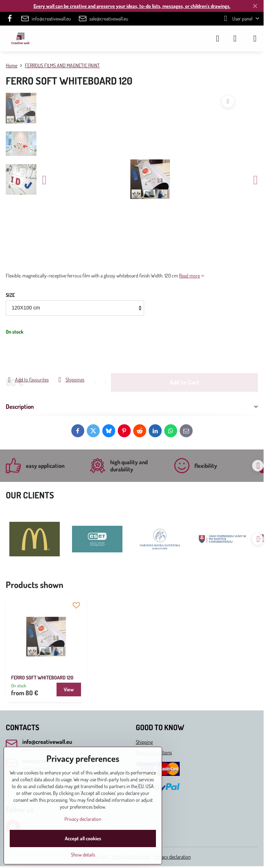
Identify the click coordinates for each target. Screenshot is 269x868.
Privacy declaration (172, 857)
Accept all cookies (83, 838)
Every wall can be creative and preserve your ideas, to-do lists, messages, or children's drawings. (132, 6)
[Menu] (255, 39)
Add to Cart (184, 355)
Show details (83, 855)
